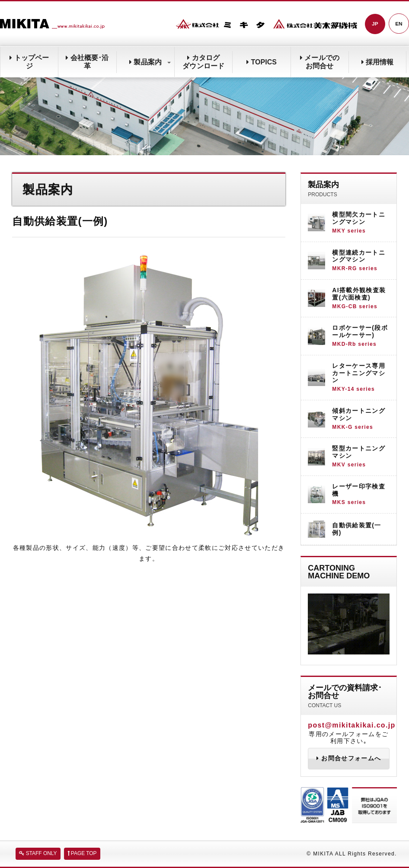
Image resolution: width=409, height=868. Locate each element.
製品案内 (150, 62)
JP (375, 24)
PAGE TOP (82, 854)
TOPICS (262, 62)
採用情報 (377, 62)
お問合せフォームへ (349, 759)
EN (399, 24)
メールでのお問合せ (320, 62)
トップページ (29, 62)
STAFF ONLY (38, 854)
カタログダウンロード (204, 62)
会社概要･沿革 (87, 62)
